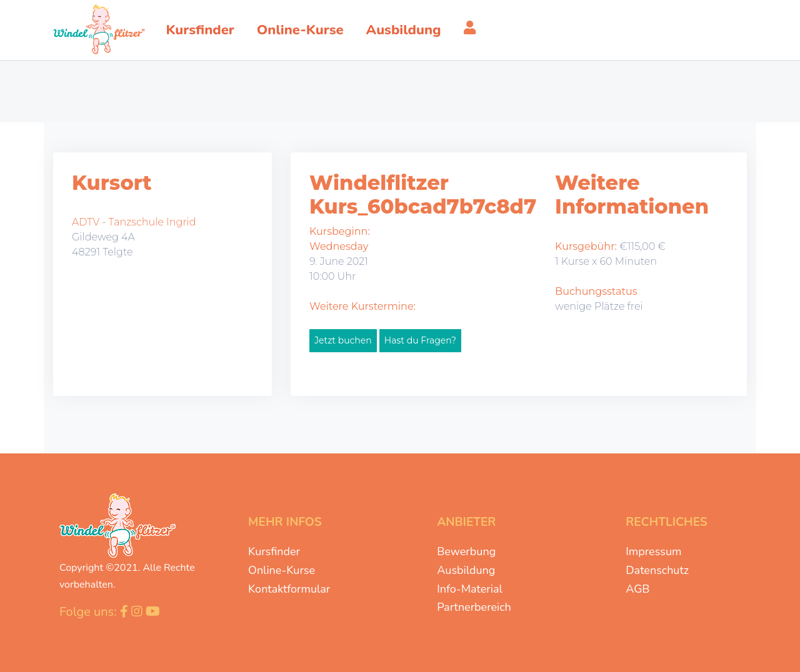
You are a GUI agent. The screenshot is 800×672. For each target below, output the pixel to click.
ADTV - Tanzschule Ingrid (134, 222)
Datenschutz (657, 570)
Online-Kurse (282, 570)
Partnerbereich (474, 607)
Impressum (653, 551)
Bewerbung (466, 551)
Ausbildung (466, 570)
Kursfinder (274, 551)
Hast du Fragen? (420, 340)
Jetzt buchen (343, 340)
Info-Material (470, 589)
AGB (637, 589)
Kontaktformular (289, 589)
